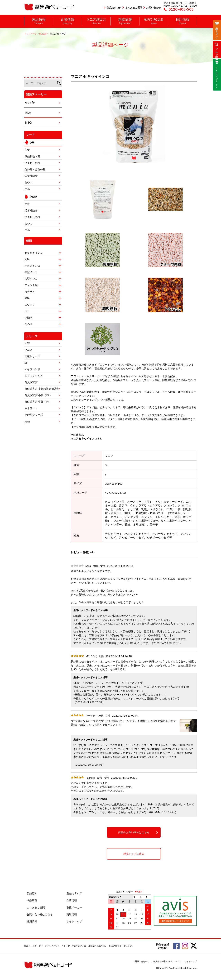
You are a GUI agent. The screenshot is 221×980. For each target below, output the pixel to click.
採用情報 (32, 921)
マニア (28, 350)
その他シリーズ (34, 415)
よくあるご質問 (134, 8)
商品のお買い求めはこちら (134, 832)
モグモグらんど (34, 376)
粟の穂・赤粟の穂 (35, 169)
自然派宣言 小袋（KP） (38, 395)
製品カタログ (114, 8)
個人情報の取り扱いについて (167, 961)
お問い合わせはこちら (40, 914)
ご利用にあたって (141, 961)
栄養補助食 (31, 176)
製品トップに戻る (134, 854)
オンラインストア (217, 76)
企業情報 (72, 900)
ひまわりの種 (32, 163)
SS (26, 363)
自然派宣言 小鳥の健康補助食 (42, 389)
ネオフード (31, 408)
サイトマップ (74, 921)
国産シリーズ (32, 356)
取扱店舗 (32, 900)
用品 (27, 189)
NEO (27, 343)
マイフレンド (32, 369)
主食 (27, 150)
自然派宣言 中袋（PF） (38, 402)
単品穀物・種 (32, 156)
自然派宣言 (31, 382)
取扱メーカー (74, 907)
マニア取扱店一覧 (217, 51)
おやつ (28, 182)
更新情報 (72, 914)
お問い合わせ (153, 8)
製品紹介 (32, 893)
